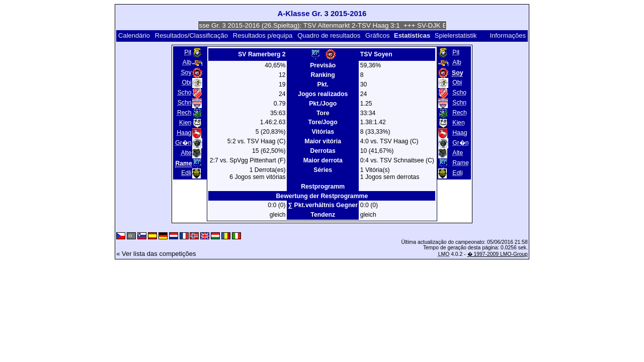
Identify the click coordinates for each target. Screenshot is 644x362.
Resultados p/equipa (263, 35)
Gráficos (377, 35)
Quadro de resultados (329, 35)
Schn (185, 103)
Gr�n (183, 143)
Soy (186, 72)
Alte (186, 153)
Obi (187, 82)
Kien (185, 123)
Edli (186, 173)
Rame (461, 163)
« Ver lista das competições (156, 254)
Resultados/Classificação (191, 35)
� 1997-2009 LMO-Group (498, 254)
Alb (187, 62)
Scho (185, 93)
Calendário (134, 35)
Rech (184, 113)
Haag (184, 133)
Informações (508, 35)
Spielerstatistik (457, 35)
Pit (188, 52)
